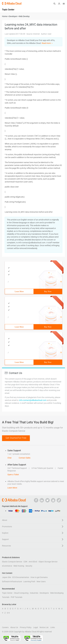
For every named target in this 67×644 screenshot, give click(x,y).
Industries (34, 593)
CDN (25, 562)
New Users (41, 582)
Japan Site (7, 577)
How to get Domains (39, 577)
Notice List (44, 627)
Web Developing (57, 593)
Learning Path (29, 582)
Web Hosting (19, 566)
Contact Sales (25, 458)
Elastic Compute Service (12, 562)
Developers (44, 593)
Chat (9, 458)
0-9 (8, 613)
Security (29, 566)
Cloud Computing (21, 593)
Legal (36, 627)
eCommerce (7, 566)
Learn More (19, 292)
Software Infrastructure (12, 582)
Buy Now (48, 292)
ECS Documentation (21, 577)
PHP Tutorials (16, 597)
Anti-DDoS (33, 562)
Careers (5, 627)
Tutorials (6, 597)
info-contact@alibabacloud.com (33, 400)
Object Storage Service (48, 562)
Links (53, 627)
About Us (14, 627)
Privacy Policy (26, 627)
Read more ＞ (47, 43)
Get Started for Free (16, 438)
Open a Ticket (13, 475)
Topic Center (7, 593)
